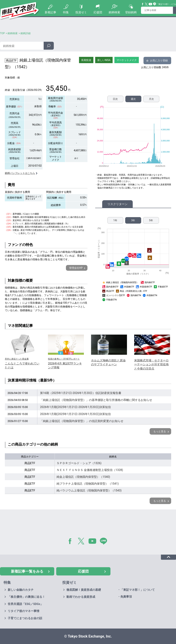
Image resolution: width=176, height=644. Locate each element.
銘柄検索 (114, 12)
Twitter (146, 4)
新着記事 (50, 12)
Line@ (155, 4)
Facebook (143, 4)
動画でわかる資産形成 (81, 597)
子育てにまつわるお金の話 (25, 618)
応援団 (98, 12)
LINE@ (105, 542)
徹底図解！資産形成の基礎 (84, 590)
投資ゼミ (81, 12)
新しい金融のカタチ (21, 590)
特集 (66, 12)
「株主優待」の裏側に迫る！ (26, 597)
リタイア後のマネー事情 (24, 611)
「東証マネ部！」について (138, 590)
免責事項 (126, 597)
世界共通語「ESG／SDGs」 (25, 604)
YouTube (150, 4)
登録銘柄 (131, 12)
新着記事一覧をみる (27, 571)
